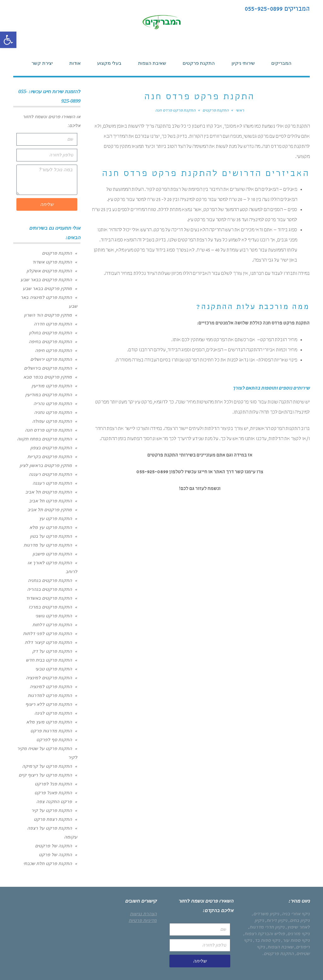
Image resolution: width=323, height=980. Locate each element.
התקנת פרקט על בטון (51, 536)
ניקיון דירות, (276, 920)
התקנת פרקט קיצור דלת (48, 642)
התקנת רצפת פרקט (53, 819)
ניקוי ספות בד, (267, 940)
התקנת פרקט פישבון (52, 554)
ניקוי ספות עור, (296, 940)
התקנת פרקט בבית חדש (49, 660)
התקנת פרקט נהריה (53, 403)
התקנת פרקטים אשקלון (49, 271)
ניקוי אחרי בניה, (295, 914)
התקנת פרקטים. (278, 953)
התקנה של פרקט (55, 855)
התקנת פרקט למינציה (51, 687)
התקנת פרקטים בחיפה (50, 342)
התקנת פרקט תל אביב (50, 501)
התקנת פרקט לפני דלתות (47, 633)
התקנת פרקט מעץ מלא (49, 722)
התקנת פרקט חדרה (53, 324)
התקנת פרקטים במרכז (50, 607)
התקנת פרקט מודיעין (52, 386)
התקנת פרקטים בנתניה (50, 580)
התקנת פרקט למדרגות (50, 695)
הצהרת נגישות (143, 914)
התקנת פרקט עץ (56, 518)
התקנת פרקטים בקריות (50, 457)
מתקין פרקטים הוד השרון (48, 315)
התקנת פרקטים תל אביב (49, 492)
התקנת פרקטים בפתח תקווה (44, 439)
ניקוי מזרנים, (298, 934)
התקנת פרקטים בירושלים (48, 368)
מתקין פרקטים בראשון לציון (46, 465)
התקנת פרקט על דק (52, 651)
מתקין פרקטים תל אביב (50, 510)
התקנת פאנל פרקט (53, 793)
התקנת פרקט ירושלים (51, 359)
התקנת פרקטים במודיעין (49, 395)
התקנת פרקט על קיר (52, 810)
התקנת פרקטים (57, 253)
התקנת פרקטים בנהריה (50, 589)
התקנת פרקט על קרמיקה (47, 766)
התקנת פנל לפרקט (53, 784)
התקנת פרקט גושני (54, 616)
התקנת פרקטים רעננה (50, 474)
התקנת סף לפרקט (54, 740)
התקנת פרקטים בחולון (50, 333)
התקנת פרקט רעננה (52, 483)
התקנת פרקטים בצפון (51, 448)
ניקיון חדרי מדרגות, (266, 927)
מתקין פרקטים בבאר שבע (47, 288)
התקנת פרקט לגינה (53, 713)
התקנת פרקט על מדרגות (48, 545)
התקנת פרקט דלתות (52, 625)
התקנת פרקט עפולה (52, 421)
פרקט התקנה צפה (54, 802)
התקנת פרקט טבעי (54, 669)
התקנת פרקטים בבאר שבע (46, 280)
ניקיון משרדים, (266, 914)
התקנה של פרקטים (53, 846)
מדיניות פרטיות (143, 920)
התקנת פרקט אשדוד (52, 262)
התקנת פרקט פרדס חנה (48, 430)
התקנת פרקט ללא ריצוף (49, 704)
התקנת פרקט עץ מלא (51, 527)
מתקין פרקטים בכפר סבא (48, 377)
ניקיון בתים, (299, 920)
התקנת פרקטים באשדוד (49, 598)
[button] (8, 40)
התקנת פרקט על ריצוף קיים (45, 775)
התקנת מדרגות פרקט (51, 731)
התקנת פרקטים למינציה (49, 678)
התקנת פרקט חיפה (53, 350)
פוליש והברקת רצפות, (264, 934)
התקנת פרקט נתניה (53, 412)
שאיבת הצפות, (280, 947)
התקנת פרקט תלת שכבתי (48, 863)
